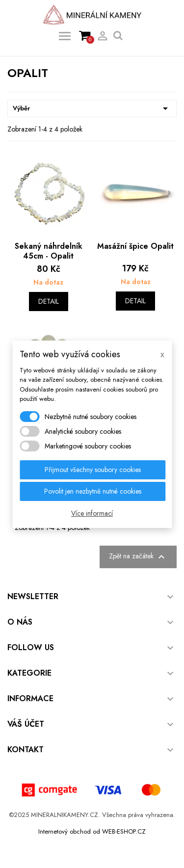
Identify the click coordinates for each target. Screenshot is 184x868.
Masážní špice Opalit (135, 246)
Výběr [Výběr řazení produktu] (92, 108)
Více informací (92, 513)
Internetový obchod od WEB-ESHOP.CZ (92, 831)
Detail (49, 301)
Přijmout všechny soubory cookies (93, 470)
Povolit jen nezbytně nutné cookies (93, 491)
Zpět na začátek (138, 557)
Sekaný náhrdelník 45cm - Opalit (49, 251)
